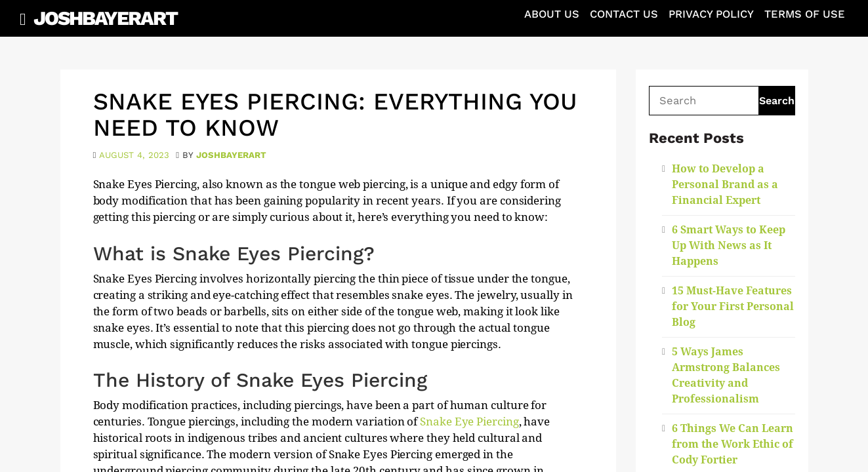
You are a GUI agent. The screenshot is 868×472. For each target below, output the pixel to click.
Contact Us (624, 14)
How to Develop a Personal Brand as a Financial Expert (725, 185)
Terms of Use (805, 14)
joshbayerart (231, 155)
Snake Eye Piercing (469, 422)
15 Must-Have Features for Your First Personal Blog (733, 306)
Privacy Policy (711, 14)
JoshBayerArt (105, 18)
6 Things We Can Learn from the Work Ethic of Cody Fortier (733, 444)
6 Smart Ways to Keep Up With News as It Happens (729, 246)
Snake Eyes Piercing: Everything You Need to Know (335, 115)
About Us (552, 14)
